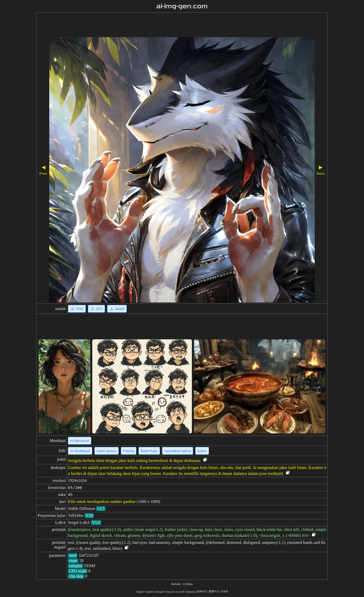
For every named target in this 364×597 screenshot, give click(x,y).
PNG (77, 309)
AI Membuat (80, 441)
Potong (129, 451)
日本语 (224, 591)
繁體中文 (214, 591)
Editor (202, 451)
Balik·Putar (149, 451)
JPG (96, 309)
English (140, 592)
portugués (159, 592)
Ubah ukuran (107, 451)
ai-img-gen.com (182, 6)
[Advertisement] (167, 25)
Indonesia (191, 592)
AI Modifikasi (80, 451)
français (170, 592)
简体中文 (202, 591)
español (149, 592)
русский (180, 592)
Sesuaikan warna (178, 451)
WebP (117, 309)
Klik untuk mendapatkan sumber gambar (102, 501)
